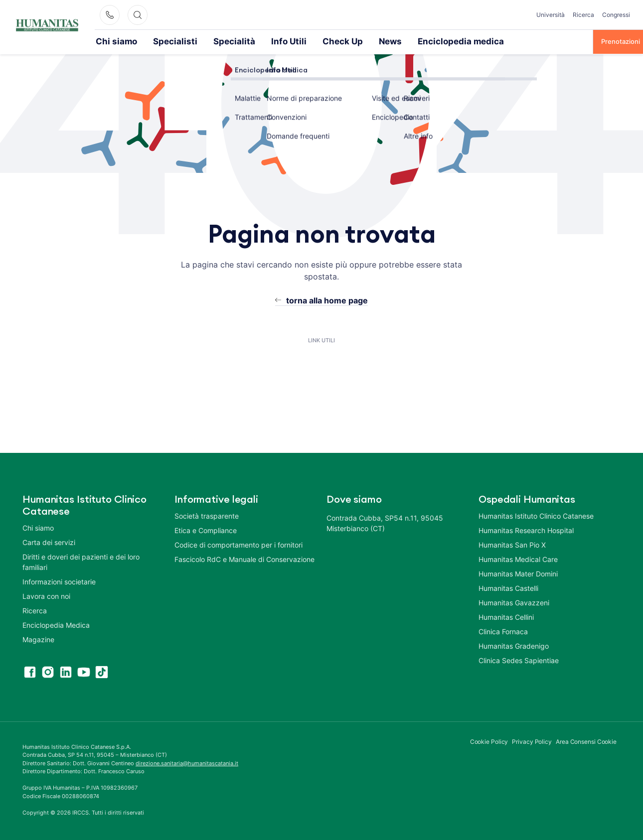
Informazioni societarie (59, 581)
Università (551, 15)
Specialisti (157, 41)
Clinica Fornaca (503, 630)
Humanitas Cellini (506, 616)
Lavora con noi (46, 595)
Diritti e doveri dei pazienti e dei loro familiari (81, 561)
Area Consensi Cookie (586, 741)
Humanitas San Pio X (512, 544)
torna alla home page (327, 299)
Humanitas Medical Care (518, 558)
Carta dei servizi (49, 541)
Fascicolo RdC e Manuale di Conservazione (244, 558)
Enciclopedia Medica (56, 624)
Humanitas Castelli (508, 587)
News (331, 41)
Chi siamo (111, 41)
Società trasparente (207, 515)
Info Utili (247, 41)
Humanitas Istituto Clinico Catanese (536, 515)
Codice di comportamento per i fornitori (239, 544)
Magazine (38, 638)
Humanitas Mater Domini (518, 573)
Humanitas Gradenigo (514, 645)
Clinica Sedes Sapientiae (519, 659)
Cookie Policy (489, 741)
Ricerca (583, 15)
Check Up (291, 41)
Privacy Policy (532, 741)
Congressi (616, 15)
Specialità (203, 41)
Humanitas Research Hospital (526, 529)
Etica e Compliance (206, 529)
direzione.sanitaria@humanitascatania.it (187, 762)
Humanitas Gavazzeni (514, 602)
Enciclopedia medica (387, 41)
